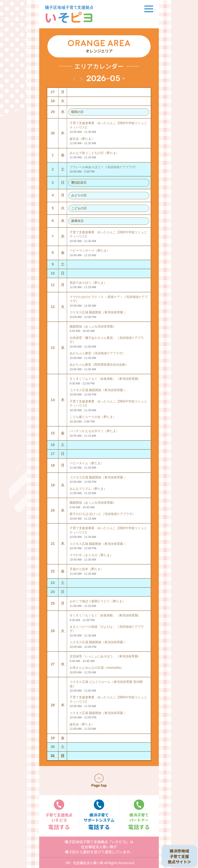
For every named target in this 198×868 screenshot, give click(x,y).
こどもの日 (79, 208)
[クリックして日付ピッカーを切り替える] (106, 78)
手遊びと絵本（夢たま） (87, 569)
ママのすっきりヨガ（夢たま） (91, 555)
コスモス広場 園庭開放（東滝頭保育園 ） (98, 312)
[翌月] (81, 79)
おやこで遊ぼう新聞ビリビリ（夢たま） (97, 601)
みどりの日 (79, 195)
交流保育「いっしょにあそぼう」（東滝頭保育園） (105, 656)
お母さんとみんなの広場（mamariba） (97, 668)
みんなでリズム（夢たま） (88, 489)
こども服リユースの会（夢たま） (93, 417)
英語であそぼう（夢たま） (88, 283)
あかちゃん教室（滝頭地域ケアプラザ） (97, 353)
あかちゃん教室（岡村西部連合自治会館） (99, 365)
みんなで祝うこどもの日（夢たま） (94, 153)
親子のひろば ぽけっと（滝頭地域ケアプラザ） (102, 514)
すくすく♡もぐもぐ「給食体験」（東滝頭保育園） (105, 379)
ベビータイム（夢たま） (87, 463)
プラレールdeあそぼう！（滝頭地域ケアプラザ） (104, 167)
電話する (59, 815)
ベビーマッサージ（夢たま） (90, 251)
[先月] (74, 79)
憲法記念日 (79, 183)
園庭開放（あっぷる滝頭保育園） (93, 326)
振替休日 (77, 221)
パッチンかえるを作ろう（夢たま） (94, 431)
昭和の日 (77, 112)
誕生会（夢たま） (82, 139)
